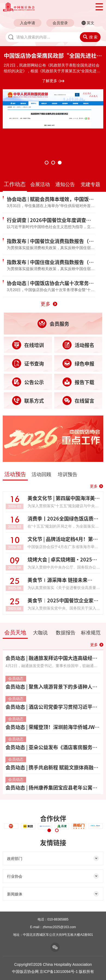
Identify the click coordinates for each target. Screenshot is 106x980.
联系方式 (28, 401)
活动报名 (78, 345)
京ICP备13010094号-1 (59, 972)
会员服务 (53, 324)
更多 (46, 304)
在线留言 (78, 401)
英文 (90, 23)
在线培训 (28, 345)
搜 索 (90, 37)
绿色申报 (78, 363)
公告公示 (28, 382)
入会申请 (28, 23)
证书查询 (28, 363)
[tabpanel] (53, 90)
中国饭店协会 (46, 7)
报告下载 (78, 382)
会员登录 (60, 23)
